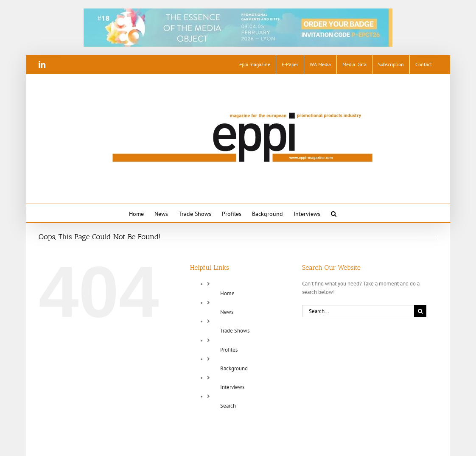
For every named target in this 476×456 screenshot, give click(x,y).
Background (234, 368)
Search (228, 406)
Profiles (229, 350)
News (227, 312)
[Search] (420, 311)
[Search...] (358, 311)
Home (227, 293)
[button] (334, 213)
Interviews (232, 387)
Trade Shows (235, 331)
